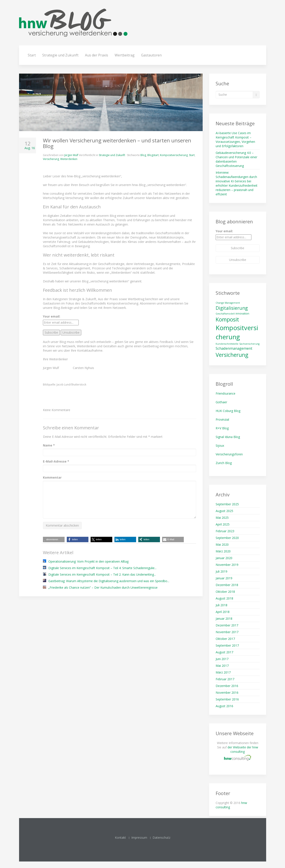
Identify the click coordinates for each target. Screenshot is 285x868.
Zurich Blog (224, 463)
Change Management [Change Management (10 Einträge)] (228, 303)
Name (49, 445)
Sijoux (220, 446)
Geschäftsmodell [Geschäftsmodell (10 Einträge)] (225, 314)
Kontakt (120, 838)
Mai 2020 (222, 544)
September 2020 (227, 538)
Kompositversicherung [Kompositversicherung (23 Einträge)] (237, 332)
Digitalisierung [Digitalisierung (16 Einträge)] (232, 308)
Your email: (52, 316)
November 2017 (227, 632)
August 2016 (224, 706)
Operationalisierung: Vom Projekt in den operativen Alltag (88, 561)
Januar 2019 (224, 578)
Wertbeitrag (125, 55)
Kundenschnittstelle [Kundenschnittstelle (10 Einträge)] (227, 344)
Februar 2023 (225, 531)
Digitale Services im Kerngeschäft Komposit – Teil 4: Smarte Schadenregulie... (102, 568)
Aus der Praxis (97, 55)
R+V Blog (222, 428)
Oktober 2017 (225, 639)
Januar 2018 (224, 618)
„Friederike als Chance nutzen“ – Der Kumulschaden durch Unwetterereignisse (103, 587)
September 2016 (227, 699)
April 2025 (223, 524)
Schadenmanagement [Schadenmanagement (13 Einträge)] (234, 348)
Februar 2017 (225, 679)
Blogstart (153, 155)
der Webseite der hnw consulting (243, 749)
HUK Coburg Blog (228, 411)
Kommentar (52, 477)
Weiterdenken (69, 159)
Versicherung (51, 159)
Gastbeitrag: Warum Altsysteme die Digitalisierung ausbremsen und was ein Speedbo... (109, 581)
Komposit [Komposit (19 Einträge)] (227, 319)
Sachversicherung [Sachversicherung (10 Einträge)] (249, 344)
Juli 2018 (221, 605)
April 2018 (223, 612)
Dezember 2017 (227, 625)
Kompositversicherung (174, 155)
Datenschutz (161, 838)
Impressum (139, 838)
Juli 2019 (221, 571)
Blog (143, 155)
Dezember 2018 (227, 585)
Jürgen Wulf (71, 155)
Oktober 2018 (225, 592)
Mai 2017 (222, 666)
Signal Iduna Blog (228, 437)
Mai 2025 (222, 518)
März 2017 (223, 672)
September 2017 (227, 645)
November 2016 (227, 693)
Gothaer (221, 402)
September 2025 (227, 504)
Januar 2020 (224, 558)
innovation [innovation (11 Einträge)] (242, 313)
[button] (78, 539)
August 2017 (224, 652)
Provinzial (222, 419)
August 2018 (224, 598)
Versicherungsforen (229, 454)
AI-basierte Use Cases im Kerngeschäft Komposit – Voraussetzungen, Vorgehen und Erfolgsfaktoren (235, 139)
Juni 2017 (222, 659)
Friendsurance (226, 393)
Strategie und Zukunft (60, 55)
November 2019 (227, 565)
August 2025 (224, 511)
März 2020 (223, 551)
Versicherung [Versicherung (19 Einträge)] (232, 355)
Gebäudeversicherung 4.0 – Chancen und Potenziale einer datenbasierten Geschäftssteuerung (236, 159)
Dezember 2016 (227, 686)
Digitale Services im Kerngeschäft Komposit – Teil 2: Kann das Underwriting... (102, 574)
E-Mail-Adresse (56, 461)
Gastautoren (151, 55)
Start (32, 55)
